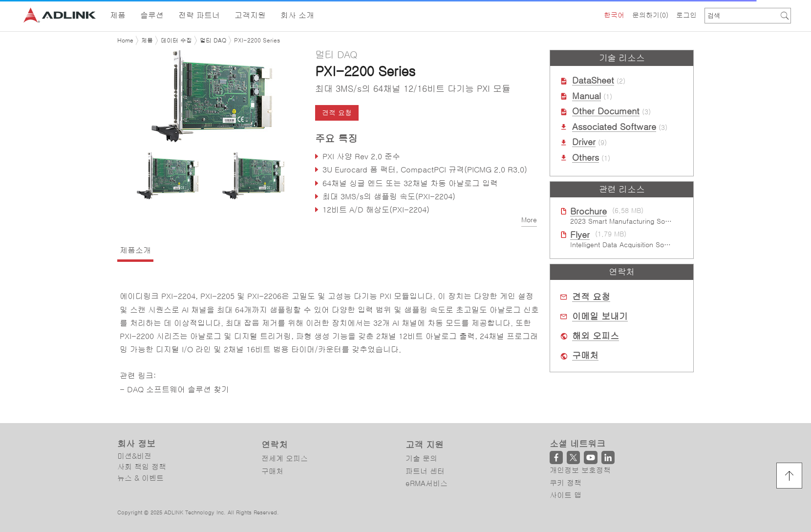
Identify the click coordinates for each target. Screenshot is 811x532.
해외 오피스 (596, 336)
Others (586, 158)
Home (125, 41)
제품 (147, 41)
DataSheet (593, 81)
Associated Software (614, 127)
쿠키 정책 (566, 483)
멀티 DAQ (213, 41)
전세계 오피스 (285, 458)
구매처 (585, 356)
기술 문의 (421, 458)
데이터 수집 (176, 41)
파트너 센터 (425, 471)
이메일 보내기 (600, 317)
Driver (584, 142)
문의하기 (650, 15)
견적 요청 (337, 113)
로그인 (686, 15)
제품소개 (135, 250)
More (529, 220)
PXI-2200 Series (257, 41)
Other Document (606, 111)
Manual (587, 96)
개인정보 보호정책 (580, 470)
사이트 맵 (566, 495)
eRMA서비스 (427, 483)
